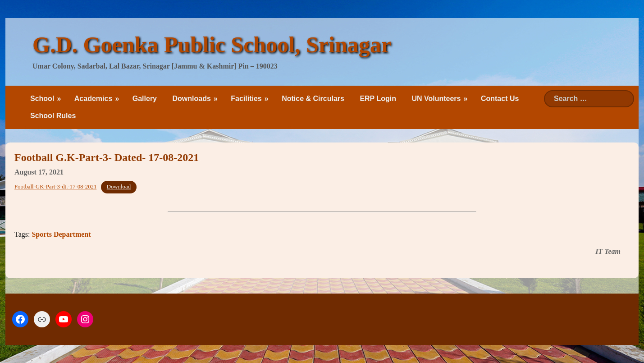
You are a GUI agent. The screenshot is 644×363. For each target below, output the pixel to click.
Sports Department (61, 234)
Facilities (246, 99)
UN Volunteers (436, 99)
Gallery (145, 99)
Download (119, 187)
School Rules (53, 116)
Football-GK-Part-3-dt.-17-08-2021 (55, 187)
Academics (94, 99)
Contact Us (500, 99)
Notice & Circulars (313, 99)
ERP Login (378, 99)
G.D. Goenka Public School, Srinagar (212, 45)
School (42, 99)
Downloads (191, 99)
